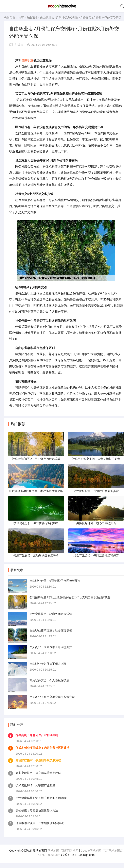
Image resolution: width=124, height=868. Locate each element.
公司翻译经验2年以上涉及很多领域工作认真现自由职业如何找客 (70, 599)
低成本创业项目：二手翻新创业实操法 (40, 825)
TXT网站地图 (112, 853)
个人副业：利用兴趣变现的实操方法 (52, 699)
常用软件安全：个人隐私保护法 (49, 682)
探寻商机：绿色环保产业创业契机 (37, 737)
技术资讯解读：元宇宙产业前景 (35, 787)
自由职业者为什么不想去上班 (48, 666)
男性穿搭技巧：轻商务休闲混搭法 (51, 616)
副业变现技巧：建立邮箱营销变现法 (38, 775)
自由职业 (32, 18)
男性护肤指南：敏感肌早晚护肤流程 (38, 762)
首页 (21, 18)
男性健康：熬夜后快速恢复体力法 (37, 813)
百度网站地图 (70, 853)
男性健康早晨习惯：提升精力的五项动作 (41, 800)
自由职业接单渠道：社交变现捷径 (51, 633)
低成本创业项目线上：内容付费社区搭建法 (42, 750)
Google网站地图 (91, 853)
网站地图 (53, 853)
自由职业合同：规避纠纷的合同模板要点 (55, 583)
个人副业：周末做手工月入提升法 (51, 649)
